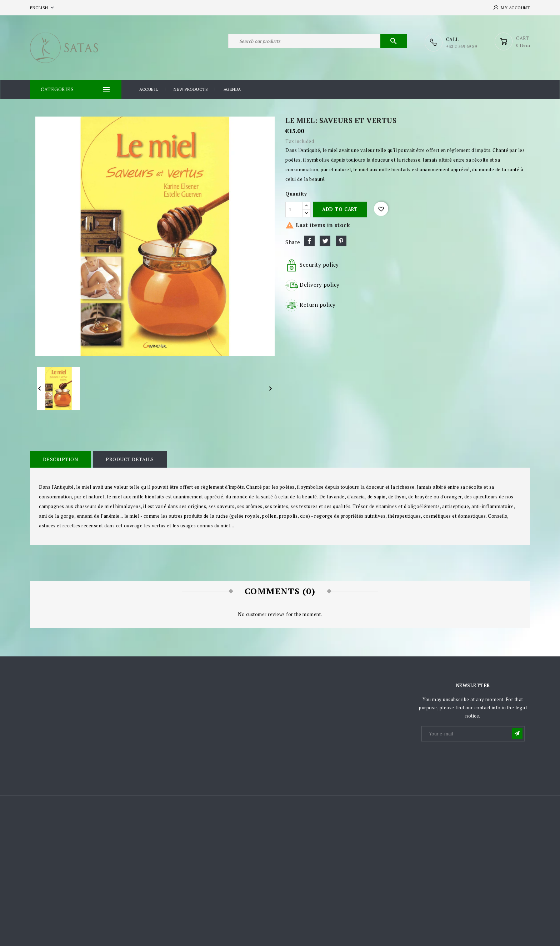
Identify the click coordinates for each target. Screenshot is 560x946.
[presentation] (476, 759)
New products (191, 89)
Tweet (325, 241)
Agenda (232, 89)
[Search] (317, 42)
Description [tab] (60, 459)
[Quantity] (294, 209)
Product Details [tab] (129, 459)
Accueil (149, 89)
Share (309, 241)
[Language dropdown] (43, 8)
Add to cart (340, 209)
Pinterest (341, 241)
